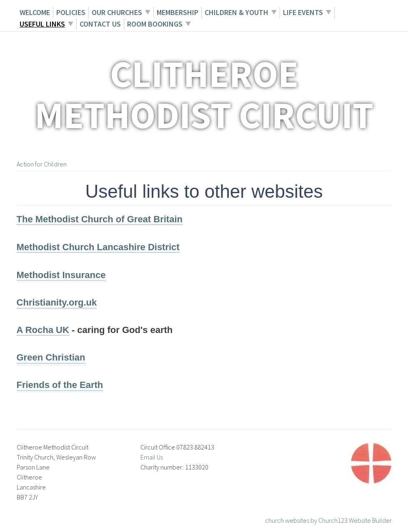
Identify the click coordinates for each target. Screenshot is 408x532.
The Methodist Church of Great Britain (100, 219)
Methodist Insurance (61, 275)
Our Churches (117, 12)
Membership (178, 12)
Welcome (35, 12)
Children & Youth (237, 12)
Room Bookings (155, 24)
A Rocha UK (43, 330)
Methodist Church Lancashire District (98, 247)
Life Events (303, 12)
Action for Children (42, 164)
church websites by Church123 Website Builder (328, 520)
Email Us (152, 457)
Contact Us (100, 24)
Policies (71, 12)
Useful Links (42, 24)
